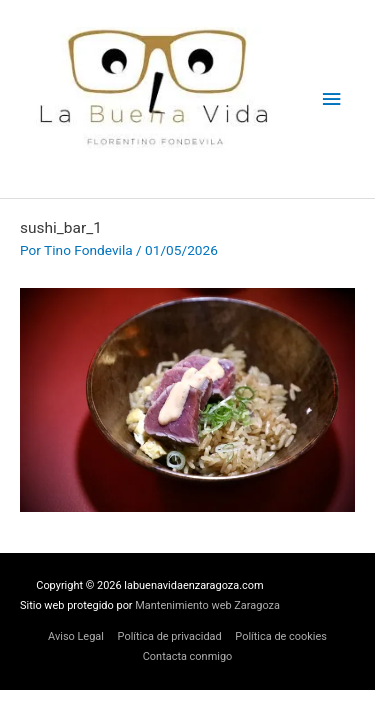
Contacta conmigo (188, 656)
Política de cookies (281, 636)
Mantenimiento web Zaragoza (207, 605)
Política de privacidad (170, 636)
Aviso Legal (76, 636)
